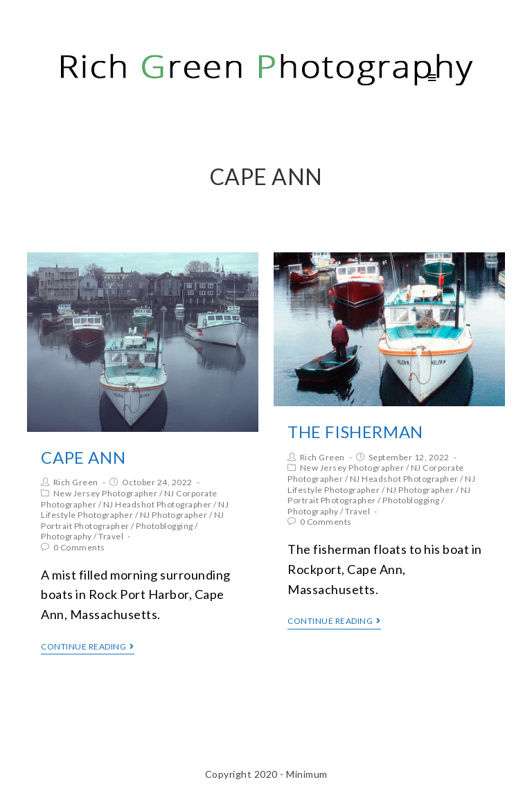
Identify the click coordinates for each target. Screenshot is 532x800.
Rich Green (76, 482)
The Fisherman (355, 432)
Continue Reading (88, 647)
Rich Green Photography (146, 77)
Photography (66, 536)
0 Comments (79, 547)
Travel (111, 536)
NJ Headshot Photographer (158, 504)
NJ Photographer (174, 515)
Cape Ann (83, 457)
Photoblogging (165, 526)
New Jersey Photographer (106, 493)
